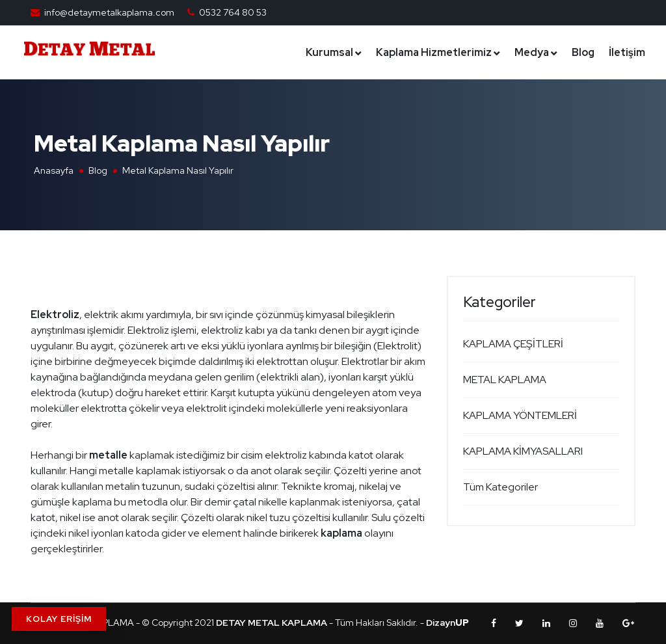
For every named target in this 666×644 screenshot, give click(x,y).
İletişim (627, 52)
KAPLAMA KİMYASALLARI (523, 451)
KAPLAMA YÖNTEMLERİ (520, 415)
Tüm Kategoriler (500, 487)
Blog (583, 52)
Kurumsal (329, 52)
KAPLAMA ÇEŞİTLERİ (513, 344)
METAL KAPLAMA (505, 380)
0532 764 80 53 (233, 12)
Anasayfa (54, 170)
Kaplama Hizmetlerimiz (434, 52)
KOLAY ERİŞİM (59, 619)
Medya (532, 52)
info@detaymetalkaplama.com (109, 12)
